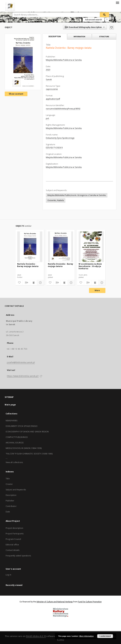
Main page (10, 405)
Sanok (49, 80)
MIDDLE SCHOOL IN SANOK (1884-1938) (24, 448)
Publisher (10, 501)
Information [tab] (79, 37)
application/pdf (53, 99)
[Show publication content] (33, 283)
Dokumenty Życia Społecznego (60, 138)
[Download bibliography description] (26, 283)
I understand (105, 636)
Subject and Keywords (16, 490)
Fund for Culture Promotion (90, 602)
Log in (8, 575)
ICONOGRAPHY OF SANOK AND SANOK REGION (27, 432)
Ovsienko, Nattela (56, 200)
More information (86, 636)
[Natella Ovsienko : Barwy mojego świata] (60, 247)
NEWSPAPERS (12, 421)
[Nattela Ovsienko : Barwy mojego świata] (30, 247)
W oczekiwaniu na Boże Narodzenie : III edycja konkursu (90, 266)
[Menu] (117, 3)
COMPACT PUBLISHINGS (17, 437)
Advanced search (94, 20)
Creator (9, 484)
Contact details (13, 550)
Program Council (13, 539)
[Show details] (40, 283)
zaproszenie (52, 89)
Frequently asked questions (18, 556)
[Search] (104, 15)
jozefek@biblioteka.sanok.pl (21, 362)
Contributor (11, 506)
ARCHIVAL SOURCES (15, 443)
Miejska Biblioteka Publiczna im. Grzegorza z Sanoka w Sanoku (77, 195)
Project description (14, 528)
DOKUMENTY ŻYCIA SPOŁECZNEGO (22, 426)
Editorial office (12, 545)
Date (8, 512)
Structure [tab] (104, 37)
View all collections (14, 462)
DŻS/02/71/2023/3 (54, 148)
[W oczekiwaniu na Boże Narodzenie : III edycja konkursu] (91, 247)
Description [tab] (55, 37)
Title (8, 479)
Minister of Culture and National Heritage (55, 602)
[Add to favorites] (112, 27)
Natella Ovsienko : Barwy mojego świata (60, 265)
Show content (16, 94)
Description (11, 495)
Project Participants (15, 534)
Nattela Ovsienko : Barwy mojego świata (28, 265)
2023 (48, 70)
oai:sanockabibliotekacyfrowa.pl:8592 (63, 109)
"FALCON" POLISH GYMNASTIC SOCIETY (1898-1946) (29, 454)
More (97, 290)
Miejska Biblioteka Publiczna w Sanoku (64, 60)
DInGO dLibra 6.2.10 (36, 636)
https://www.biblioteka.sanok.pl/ (23, 376)
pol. (48, 118)
